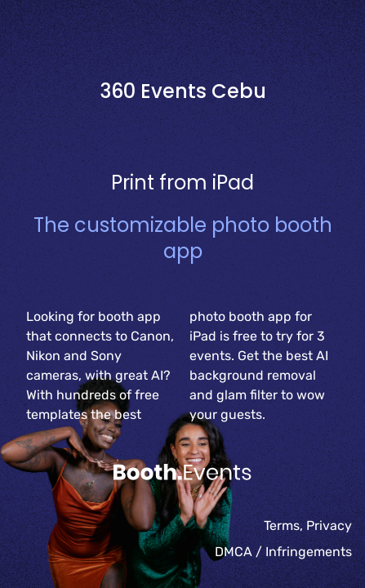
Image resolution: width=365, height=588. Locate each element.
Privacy (329, 526)
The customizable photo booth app (183, 238)
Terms (282, 526)
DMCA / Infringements (283, 552)
